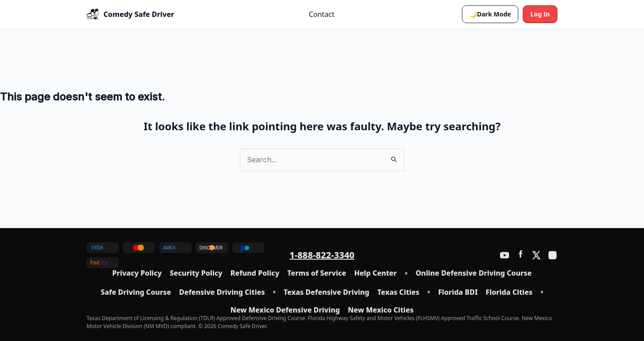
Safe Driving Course (136, 292)
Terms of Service (317, 273)
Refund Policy (255, 273)
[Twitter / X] (537, 255)
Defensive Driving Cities (222, 292)
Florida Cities (509, 292)
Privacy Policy (137, 273)
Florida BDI (458, 292)
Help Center (375, 273)
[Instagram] (553, 255)
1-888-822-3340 (322, 255)
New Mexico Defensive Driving (285, 310)
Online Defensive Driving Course (474, 273)
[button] (490, 14)
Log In (540, 14)
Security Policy (196, 273)
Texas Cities (399, 292)
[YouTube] (505, 255)
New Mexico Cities (381, 310)
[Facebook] (521, 255)
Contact (322, 14)
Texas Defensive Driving (327, 292)
